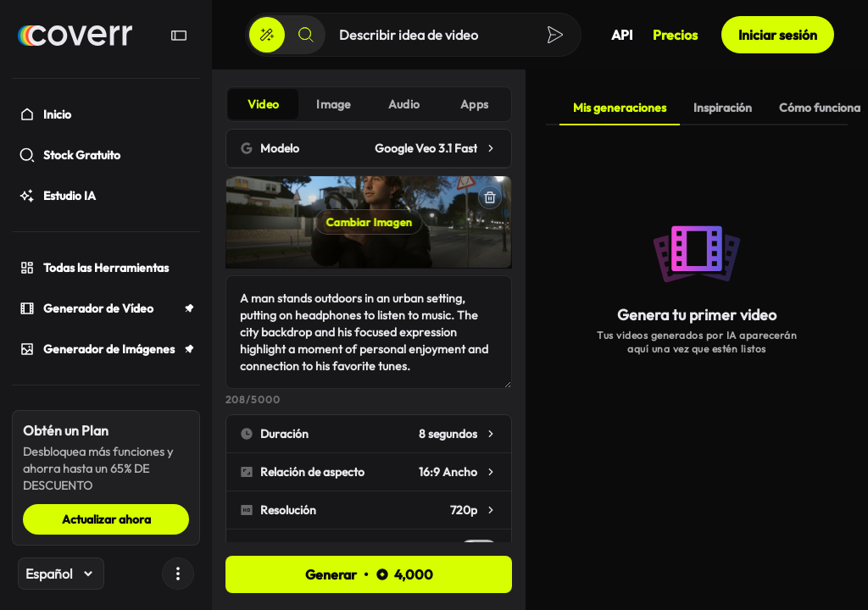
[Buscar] (306, 35)
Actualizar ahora (106, 519)
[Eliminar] (490, 197)
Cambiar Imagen (369, 222)
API (622, 35)
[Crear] (267, 35)
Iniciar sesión (778, 35)
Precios (675, 35)
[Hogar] (75, 36)
